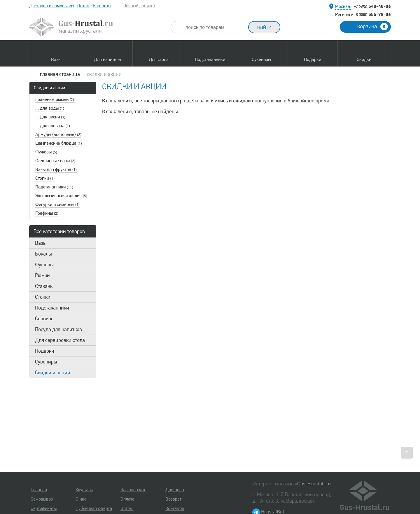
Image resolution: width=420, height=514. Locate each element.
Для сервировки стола (60, 340)
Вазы (41, 243)
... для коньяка (53, 126)
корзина (373, 27)
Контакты (102, 6)
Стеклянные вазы (55, 161)
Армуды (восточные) (58, 134)
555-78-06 (373, 14)
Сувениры (46, 362)
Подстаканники (54, 187)
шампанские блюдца (59, 143)
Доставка (175, 490)
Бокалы (43, 254)
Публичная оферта (94, 508)
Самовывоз (42, 499)
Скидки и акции (49, 88)
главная (60, 74)
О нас (81, 499)
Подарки (45, 351)
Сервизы (45, 319)
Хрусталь (84, 490)
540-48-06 (372, 6)
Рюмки (42, 275)
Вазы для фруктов (56, 169)
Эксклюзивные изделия (61, 196)
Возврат (173, 499)
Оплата (127, 499)
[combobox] (215, 27)
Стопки (45, 178)
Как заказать (133, 490)
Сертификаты (44, 508)
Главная (39, 490)
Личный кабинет (139, 6)
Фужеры (46, 152)
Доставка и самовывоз (52, 6)
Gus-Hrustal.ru (313, 484)
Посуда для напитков (58, 329)
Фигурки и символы (57, 204)
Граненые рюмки (55, 99)
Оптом (83, 6)
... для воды (50, 108)
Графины (47, 213)
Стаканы (44, 286)
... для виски (50, 117)
